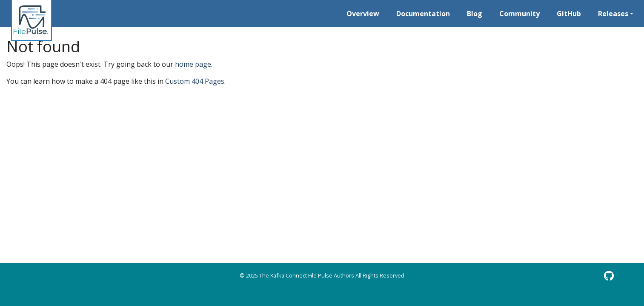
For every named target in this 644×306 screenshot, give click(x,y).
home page (193, 64)
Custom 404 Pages (195, 81)
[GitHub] (609, 276)
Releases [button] (613, 14)
